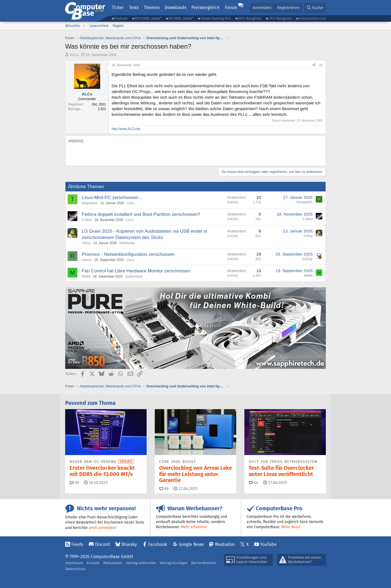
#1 (321, 65)
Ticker (118, 7)
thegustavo (90, 203)
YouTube (268, 544)
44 (254, 483)
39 (74, 483)
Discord (103, 544)
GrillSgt (307, 259)
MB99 (86, 276)
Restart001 (305, 202)
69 (164, 489)
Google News (191, 544)
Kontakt (93, 563)
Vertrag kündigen (174, 563)
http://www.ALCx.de (126, 129)
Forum (231, 7)
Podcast (121, 18)
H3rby (86, 243)
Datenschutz (75, 569)
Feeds (77, 544)
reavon (87, 260)
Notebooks (127, 243)
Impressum (74, 563)
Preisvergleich (205, 7)
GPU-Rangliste (250, 18)
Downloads (176, 7)
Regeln (118, 26)
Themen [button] (152, 7)
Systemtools (134, 276)
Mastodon (225, 544)
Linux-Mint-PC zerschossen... (112, 197)
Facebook (158, 544)
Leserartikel (99, 26)
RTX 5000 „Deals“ (148, 18)
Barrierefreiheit (204, 563)
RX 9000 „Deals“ (181, 18)
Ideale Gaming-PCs (216, 18)
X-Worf (87, 220)
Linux (131, 203)
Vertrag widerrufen (141, 563)
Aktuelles (73, 26)
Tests (134, 7)
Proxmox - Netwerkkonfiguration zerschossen (128, 254)
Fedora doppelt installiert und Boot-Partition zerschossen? (141, 214)
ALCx (74, 55)
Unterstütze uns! (312, 18)
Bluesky (129, 544)
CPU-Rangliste (280, 18)
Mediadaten (113, 563)
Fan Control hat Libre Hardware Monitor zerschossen (136, 271)
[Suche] (315, 8)
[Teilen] (314, 65)
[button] (84, 26)
